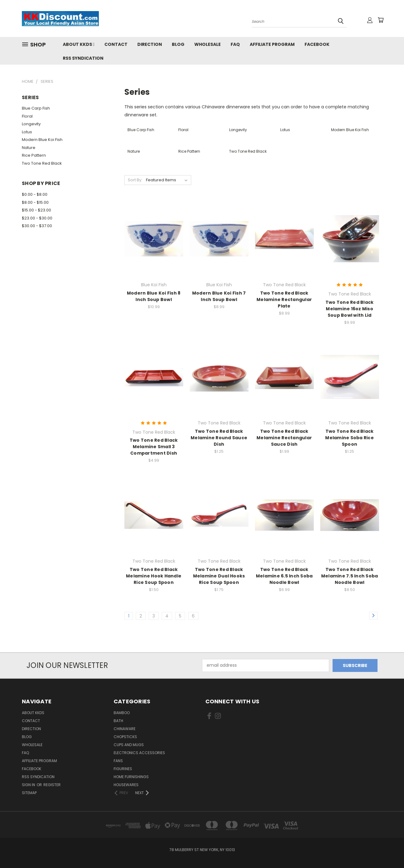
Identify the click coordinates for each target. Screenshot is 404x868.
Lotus (27, 132)
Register (52, 785)
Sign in (29, 785)
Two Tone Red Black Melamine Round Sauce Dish (219, 438)
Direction (150, 44)
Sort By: (135, 180)
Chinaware (125, 729)
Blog (178, 44)
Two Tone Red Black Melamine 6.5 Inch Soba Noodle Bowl (284, 576)
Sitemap (29, 793)
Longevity (31, 124)
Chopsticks (125, 737)
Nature (29, 148)
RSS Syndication (83, 58)
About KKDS (79, 44)
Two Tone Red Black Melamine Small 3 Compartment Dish (154, 447)
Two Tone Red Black (42, 163)
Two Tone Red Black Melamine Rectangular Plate (284, 299)
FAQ (235, 44)
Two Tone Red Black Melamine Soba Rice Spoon (349, 438)
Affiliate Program (272, 44)
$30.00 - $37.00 (37, 226)
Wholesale (208, 44)
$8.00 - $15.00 (35, 202)
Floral (27, 116)
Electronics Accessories (139, 753)
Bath (118, 721)
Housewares (126, 785)
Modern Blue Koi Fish (42, 140)
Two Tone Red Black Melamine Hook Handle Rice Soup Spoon (154, 576)
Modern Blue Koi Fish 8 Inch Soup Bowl (154, 296)
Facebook (317, 44)
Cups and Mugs (129, 745)
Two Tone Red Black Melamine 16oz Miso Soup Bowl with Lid (350, 309)
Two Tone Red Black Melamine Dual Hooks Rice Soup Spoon (219, 576)
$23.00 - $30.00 (37, 218)
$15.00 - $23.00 (36, 210)
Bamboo (122, 713)
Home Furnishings (131, 777)
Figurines (123, 769)
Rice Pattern (34, 155)
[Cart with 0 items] (381, 20)
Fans (118, 761)
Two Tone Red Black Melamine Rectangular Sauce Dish (284, 438)
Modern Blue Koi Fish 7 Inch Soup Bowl (219, 296)
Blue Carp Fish (36, 108)
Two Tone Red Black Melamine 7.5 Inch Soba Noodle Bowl (350, 576)
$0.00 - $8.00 (35, 194)
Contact (116, 44)
